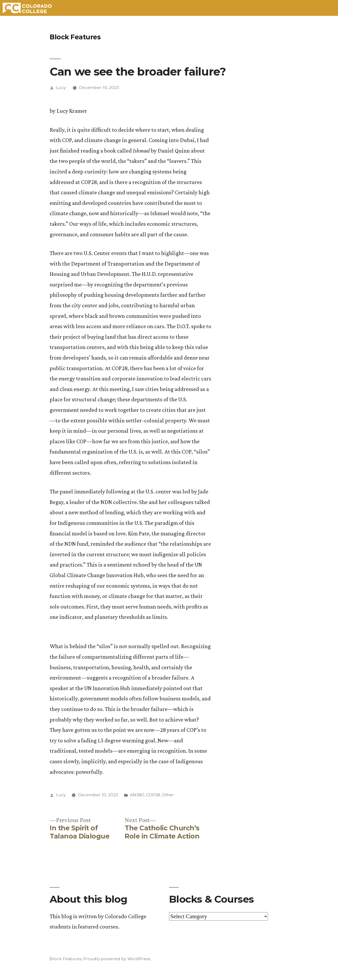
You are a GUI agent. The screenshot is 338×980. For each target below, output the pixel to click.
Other (168, 795)
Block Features (75, 37)
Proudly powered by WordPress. (117, 959)
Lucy (61, 88)
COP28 (153, 795)
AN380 (137, 795)
